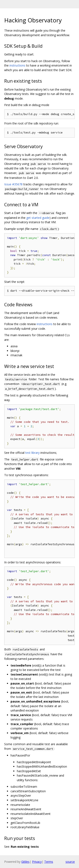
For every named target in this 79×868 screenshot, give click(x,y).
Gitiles (25, 862)
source (70, 862)
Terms (49, 862)
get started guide (38, 218)
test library (32, 453)
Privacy (37, 862)
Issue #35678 (13, 184)
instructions (17, 65)
